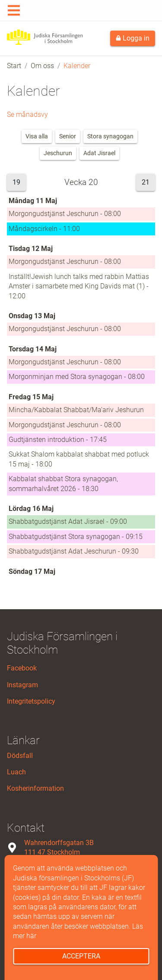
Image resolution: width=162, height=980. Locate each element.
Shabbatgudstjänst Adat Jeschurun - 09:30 (74, 551)
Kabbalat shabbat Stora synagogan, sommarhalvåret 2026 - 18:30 (63, 484)
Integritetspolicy (31, 701)
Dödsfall (20, 756)
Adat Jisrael (99, 153)
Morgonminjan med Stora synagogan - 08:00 (77, 377)
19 (16, 182)
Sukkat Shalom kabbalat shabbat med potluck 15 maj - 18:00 (79, 459)
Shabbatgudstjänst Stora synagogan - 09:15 (76, 537)
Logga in (133, 38)
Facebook (22, 668)
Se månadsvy (27, 114)
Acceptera (81, 956)
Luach (16, 772)
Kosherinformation (35, 788)
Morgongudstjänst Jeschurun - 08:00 (65, 214)
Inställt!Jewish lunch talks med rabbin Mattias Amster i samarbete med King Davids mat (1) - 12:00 (79, 286)
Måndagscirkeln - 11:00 (44, 229)
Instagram (22, 685)
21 (146, 182)
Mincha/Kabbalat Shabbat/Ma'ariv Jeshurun (76, 410)
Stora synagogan (110, 136)
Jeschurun (58, 153)
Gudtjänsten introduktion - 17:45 (58, 440)
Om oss (42, 66)
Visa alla (37, 136)
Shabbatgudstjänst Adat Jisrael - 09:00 (68, 521)
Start (14, 66)
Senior (68, 136)
